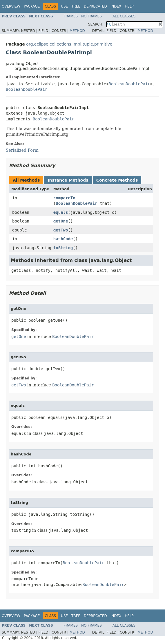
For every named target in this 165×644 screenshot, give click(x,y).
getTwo (61, 230)
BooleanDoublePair (129, 84)
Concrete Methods (117, 180)
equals (61, 212)
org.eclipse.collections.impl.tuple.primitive (69, 44)
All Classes (124, 16)
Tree (76, 6)
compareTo (64, 198)
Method (77, 31)
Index (116, 6)
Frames (71, 16)
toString (63, 248)
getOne (61, 221)
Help (129, 6)
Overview (11, 6)
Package (32, 6)
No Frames (91, 16)
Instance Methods (68, 180)
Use (64, 6)
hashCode (63, 239)
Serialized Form (22, 150)
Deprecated (95, 6)
